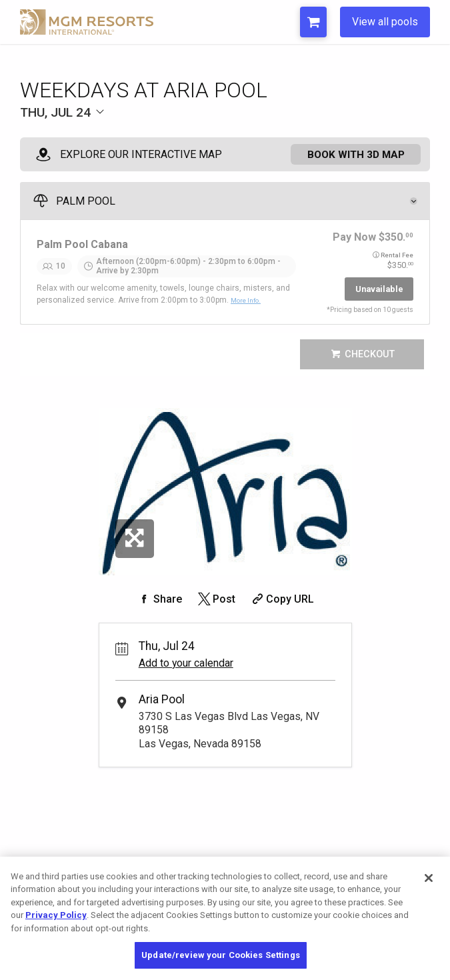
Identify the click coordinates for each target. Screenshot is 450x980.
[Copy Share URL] (282, 608)
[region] (225, 918)
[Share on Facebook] (159, 608)
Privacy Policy (56, 915)
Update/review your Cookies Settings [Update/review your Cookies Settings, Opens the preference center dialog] (221, 955)
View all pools (385, 22)
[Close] (429, 878)
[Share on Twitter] (216, 608)
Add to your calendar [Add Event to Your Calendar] (186, 672)
